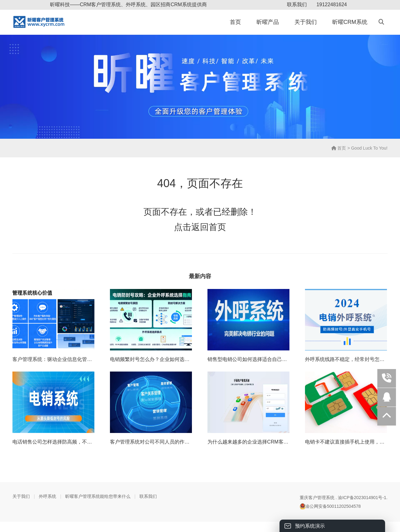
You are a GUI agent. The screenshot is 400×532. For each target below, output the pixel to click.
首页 (235, 22)
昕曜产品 (268, 22)
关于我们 (306, 22)
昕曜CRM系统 (350, 22)
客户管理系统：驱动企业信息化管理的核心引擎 (65, 359)
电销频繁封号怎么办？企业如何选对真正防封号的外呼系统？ (177, 359)
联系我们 (297, 5)
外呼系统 (48, 496)
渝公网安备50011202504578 (330, 506)
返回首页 (209, 227)
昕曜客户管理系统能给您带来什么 (98, 496)
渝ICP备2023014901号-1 (362, 498)
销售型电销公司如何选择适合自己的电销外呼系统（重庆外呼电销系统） (287, 359)
